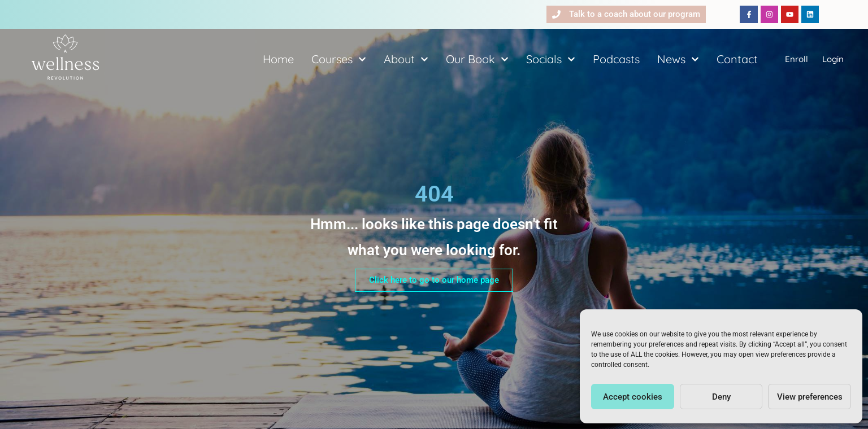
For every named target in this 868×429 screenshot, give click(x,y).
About (406, 59)
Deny (721, 397)
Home (278, 59)
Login (833, 59)
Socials (551, 59)
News (678, 59)
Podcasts (616, 59)
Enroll (797, 59)
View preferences (810, 397)
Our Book (477, 59)
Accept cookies (633, 397)
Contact (737, 59)
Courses (339, 59)
